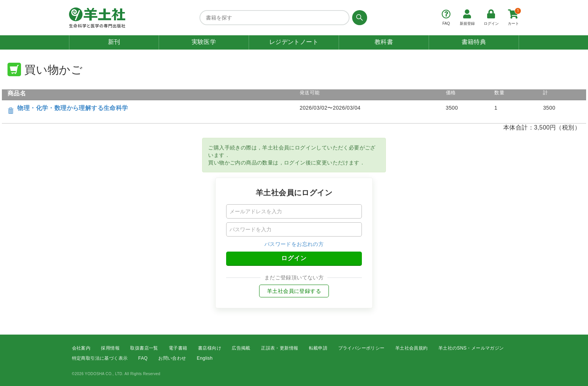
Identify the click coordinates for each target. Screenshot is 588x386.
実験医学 (204, 42)
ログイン (294, 258)
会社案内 (81, 348)
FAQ (143, 358)
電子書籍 (178, 348)
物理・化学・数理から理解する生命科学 (73, 108)
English (205, 358)
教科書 (384, 42)
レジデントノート (294, 42)
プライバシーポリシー (361, 348)
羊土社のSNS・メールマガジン (471, 348)
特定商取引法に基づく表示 (100, 358)
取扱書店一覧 (144, 348)
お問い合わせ (172, 358)
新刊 (114, 42)
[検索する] (358, 18)
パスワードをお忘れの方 (294, 244)
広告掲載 (241, 348)
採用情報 (110, 348)
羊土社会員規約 (412, 348)
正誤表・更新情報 (280, 348)
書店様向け (210, 348)
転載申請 (318, 348)
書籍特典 (474, 42)
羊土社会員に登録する (294, 291)
